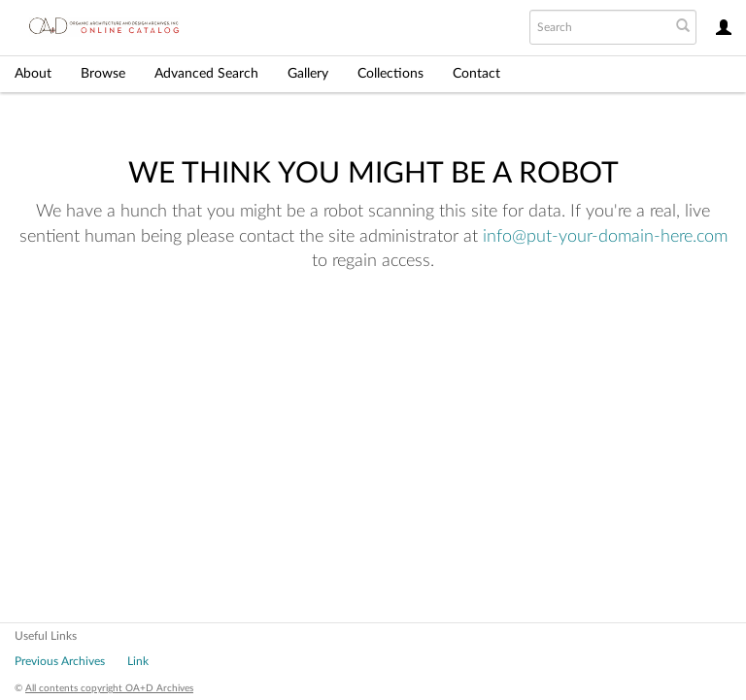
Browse (103, 74)
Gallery (308, 74)
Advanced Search (206, 74)
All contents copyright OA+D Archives (109, 688)
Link (138, 661)
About (33, 74)
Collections (390, 74)
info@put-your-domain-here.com (605, 237)
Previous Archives (60, 661)
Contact (476, 74)
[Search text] (598, 27)
